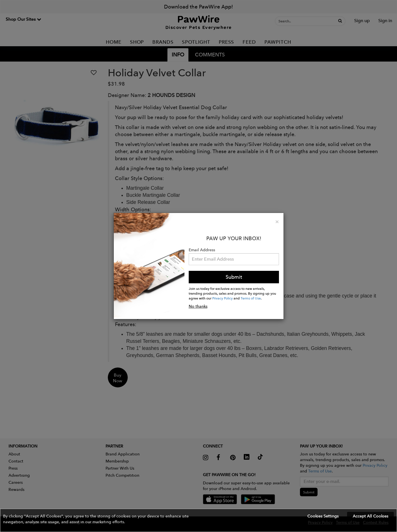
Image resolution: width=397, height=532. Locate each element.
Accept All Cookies (370, 516)
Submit (234, 277)
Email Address (202, 250)
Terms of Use (251, 298)
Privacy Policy (222, 298)
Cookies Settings (323, 516)
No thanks (198, 306)
